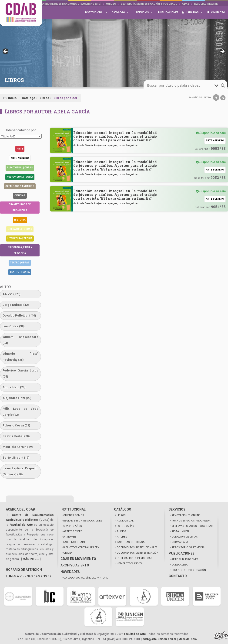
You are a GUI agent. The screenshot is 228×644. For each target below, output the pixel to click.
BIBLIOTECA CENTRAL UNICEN (81, 547)
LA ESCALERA (179, 565)
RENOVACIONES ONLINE (186, 515)
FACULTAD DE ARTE (75, 542)
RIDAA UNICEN (180, 531)
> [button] (222, 52)
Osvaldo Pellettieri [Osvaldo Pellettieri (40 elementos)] (19, 315)
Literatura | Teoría (20, 238)
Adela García (85, 145)
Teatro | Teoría (20, 272)
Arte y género (20, 158)
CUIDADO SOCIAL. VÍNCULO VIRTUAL (85, 578)
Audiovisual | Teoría (20, 177)
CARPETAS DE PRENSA (131, 542)
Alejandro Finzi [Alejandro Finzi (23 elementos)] (17, 398)
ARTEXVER (70, 537)
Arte (20, 149)
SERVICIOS (177, 509)
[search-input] (180, 85)
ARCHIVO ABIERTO (75, 565)
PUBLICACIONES (182, 553)
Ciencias (20, 196)
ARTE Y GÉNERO (73, 531)
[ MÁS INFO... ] (31, 559)
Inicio (12, 98)
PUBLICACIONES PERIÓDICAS (134, 558)
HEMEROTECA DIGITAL (130, 564)
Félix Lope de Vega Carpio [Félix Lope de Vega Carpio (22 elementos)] (20, 412)
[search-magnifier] (223, 85)
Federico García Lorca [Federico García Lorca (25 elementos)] (20, 373)
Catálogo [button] (120, 12)
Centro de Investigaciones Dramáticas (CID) (70, 4)
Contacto (218, 12)
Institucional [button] (96, 12)
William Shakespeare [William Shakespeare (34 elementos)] (20, 340)
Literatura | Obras (20, 229)
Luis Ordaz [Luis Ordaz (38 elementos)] (14, 326)
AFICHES (122, 537)
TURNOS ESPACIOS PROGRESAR (191, 521)
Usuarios (194, 12)
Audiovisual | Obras (20, 168)
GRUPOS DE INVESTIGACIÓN (189, 570)
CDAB (186, 4)
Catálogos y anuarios (20, 186)
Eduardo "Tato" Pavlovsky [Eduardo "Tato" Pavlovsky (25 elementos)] (20, 357)
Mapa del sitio (188, 639)
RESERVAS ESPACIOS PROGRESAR (192, 526)
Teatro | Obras (20, 263)
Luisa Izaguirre (128, 145)
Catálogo (28, 98)
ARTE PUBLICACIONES (185, 559)
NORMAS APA (180, 542)
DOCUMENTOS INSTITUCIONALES (137, 547)
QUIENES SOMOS (74, 515)
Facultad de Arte (206, 4)
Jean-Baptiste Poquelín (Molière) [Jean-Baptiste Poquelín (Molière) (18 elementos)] (20, 471)
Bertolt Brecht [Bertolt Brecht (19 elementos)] (16, 458)
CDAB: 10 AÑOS (73, 526)
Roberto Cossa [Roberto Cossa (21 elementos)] (16, 425)
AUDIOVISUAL (125, 521)
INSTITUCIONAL (73, 509)
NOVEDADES (70, 572)
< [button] (6, 52)
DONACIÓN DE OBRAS (185, 537)
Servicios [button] (144, 12)
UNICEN (111, 4)
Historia (20, 220)
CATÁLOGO (123, 509)
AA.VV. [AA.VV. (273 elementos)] (12, 294)
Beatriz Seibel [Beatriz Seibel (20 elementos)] (16, 436)
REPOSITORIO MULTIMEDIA (188, 547)
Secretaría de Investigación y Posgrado (149, 4)
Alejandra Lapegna (106, 145)
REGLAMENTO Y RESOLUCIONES (83, 521)
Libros (44, 98)
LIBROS (121, 515)
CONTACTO (178, 576)
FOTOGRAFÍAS (125, 526)
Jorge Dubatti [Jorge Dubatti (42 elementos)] (16, 305)
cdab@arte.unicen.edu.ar (159, 639)
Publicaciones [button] (168, 15)
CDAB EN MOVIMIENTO (78, 559)
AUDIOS (122, 531)
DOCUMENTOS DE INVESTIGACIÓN (138, 553)
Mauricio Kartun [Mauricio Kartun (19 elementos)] (18, 447)
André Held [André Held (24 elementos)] (14, 387)
